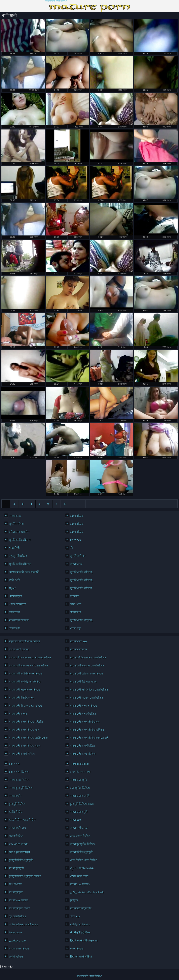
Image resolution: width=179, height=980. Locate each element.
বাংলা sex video (79, 764)
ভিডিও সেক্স (16, 932)
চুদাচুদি (74, 900)
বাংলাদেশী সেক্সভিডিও (83, 746)
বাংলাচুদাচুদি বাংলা (20, 908)
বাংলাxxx (76, 820)
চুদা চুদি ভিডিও (17, 804)
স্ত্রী (72, 548)
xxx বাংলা (15, 764)
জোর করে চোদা (79, 876)
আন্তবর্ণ (74, 596)
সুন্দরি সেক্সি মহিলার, (81, 572)
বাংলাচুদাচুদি (16, 892)
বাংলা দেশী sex (79, 641)
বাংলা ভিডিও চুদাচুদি (82, 852)
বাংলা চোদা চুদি (79, 812)
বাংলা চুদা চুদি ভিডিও (21, 788)
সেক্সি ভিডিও (16, 812)
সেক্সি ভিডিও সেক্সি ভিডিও (23, 924)
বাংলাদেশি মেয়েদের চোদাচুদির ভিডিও (30, 657)
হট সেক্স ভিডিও (17, 916)
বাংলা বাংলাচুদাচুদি (81, 908)
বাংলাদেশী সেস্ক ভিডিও (83, 754)
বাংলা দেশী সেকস (19, 649)
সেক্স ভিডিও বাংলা (80, 772)
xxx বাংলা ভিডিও (19, 772)
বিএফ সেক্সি (16, 884)
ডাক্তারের (14, 612)
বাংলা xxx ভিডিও (80, 884)
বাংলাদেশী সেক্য (18, 714)
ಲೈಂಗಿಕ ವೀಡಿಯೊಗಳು (82, 868)
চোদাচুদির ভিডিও (80, 788)
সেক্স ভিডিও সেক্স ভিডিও (23, 820)
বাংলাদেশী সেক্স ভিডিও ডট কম (87, 730)
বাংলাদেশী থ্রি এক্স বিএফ (84, 682)
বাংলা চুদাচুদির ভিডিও (82, 844)
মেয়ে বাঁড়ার (77, 516)
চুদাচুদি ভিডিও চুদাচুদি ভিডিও (25, 876)
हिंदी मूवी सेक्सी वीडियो (81, 957)
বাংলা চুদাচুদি (16, 868)
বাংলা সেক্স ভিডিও (19, 780)
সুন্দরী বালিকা (17, 524)
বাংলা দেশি (15, 796)
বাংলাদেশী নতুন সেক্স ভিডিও (25, 690)
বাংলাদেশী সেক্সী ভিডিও (22, 754)
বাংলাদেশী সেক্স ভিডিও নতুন (25, 746)
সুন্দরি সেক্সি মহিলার (20, 540)
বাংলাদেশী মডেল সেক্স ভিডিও (87, 698)
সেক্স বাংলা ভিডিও (80, 836)
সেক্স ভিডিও (77, 948)
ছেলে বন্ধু (75, 628)
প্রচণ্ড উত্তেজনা (18, 604)
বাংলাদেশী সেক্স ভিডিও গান (24, 730)
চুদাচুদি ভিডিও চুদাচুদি (21, 860)
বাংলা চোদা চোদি (80, 796)
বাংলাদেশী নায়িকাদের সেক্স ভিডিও (89, 690)
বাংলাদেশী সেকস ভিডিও (84, 706)
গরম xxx (75, 916)
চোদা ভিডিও (16, 836)
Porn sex (76, 540)
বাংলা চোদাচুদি (79, 780)
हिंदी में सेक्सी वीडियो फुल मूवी (84, 940)
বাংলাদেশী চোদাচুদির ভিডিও (25, 682)
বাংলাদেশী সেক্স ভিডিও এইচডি (26, 722)
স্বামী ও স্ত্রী (15, 580)
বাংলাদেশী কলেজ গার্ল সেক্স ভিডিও (29, 665)
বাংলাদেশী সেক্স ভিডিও (56, 1)
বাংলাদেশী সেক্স (79, 828)
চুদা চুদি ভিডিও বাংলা (82, 804)
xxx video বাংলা (18, 844)
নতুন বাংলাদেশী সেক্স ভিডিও (25, 641)
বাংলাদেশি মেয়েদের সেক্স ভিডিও (88, 657)
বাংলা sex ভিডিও (19, 900)
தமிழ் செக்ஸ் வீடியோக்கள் (87, 892)
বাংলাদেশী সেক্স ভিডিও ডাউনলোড (28, 738)
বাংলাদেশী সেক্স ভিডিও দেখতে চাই (89, 738)
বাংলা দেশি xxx (17, 828)
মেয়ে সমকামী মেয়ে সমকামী (24, 572)
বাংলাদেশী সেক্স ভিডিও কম (85, 722)
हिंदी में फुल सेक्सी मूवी (19, 852)
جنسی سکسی (17, 940)
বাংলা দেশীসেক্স (79, 649)
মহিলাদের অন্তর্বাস (19, 532)
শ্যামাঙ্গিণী (14, 548)
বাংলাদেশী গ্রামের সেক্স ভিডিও (87, 673)
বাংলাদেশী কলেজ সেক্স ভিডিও (87, 665)
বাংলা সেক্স (15, 516)
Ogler (12, 588)
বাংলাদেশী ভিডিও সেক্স (22, 698)
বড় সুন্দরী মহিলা (18, 556)
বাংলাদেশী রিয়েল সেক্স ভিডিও (26, 706)
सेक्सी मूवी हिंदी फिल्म (80, 932)
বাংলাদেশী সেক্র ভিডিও (83, 714)
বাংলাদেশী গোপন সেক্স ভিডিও (26, 673)
